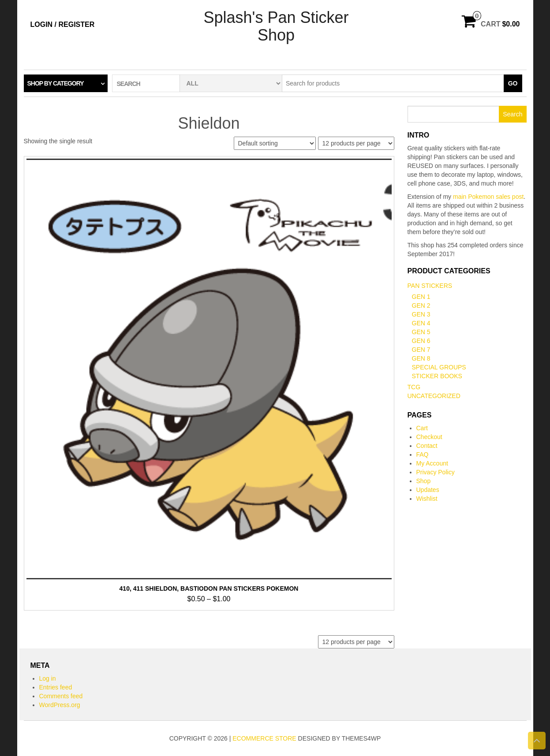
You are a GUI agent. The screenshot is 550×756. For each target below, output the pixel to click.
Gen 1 (421, 297)
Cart (422, 428)
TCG (414, 387)
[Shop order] (275, 143)
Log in (48, 678)
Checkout (429, 437)
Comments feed (61, 696)
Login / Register (63, 24)
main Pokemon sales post (488, 197)
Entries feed (56, 687)
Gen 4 (421, 323)
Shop (424, 481)
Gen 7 (421, 350)
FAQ (423, 454)
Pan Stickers (430, 286)
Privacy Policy (436, 472)
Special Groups (439, 367)
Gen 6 (421, 341)
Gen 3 (421, 314)
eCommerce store (264, 738)
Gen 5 (421, 332)
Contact (427, 446)
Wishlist (427, 499)
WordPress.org (60, 705)
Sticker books (437, 376)
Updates (428, 490)
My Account (432, 463)
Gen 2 (421, 305)
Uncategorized (434, 396)
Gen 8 (421, 358)
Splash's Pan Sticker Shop (276, 26)
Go (513, 83)
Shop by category (56, 83)
